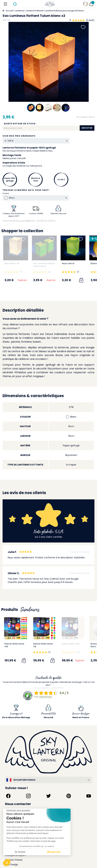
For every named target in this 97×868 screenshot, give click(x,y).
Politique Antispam (16, 855)
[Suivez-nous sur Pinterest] (69, 796)
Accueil (9, 11)
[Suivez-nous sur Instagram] (28, 796)
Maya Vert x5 (68, 263)
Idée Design (12, 864)
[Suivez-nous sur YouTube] (89, 796)
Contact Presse (14, 860)
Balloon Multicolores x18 (43, 645)
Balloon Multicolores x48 (14, 645)
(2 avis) (90, 20)
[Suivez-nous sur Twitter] (49, 796)
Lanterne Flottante (35, 11)
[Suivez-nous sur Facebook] (8, 796)
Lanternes (19, 11)
